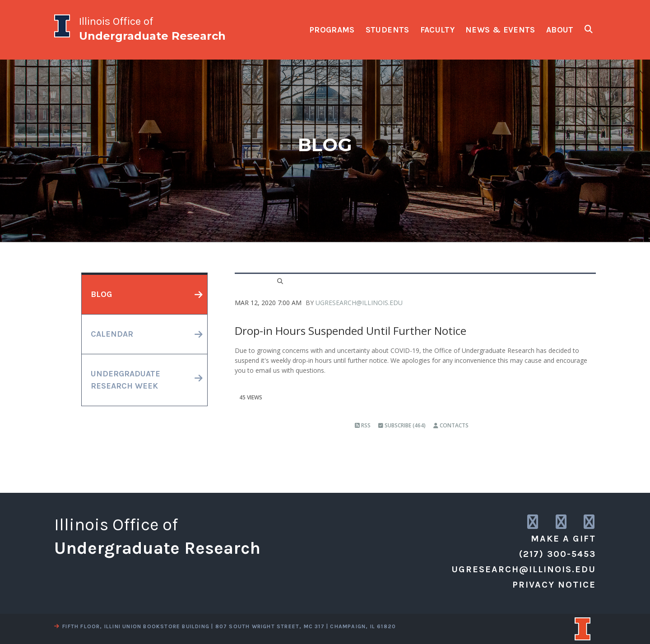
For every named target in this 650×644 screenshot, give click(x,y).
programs (332, 30)
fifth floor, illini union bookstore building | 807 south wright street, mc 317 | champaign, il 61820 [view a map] (225, 626)
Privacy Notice (554, 585)
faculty (438, 30)
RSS (363, 425)
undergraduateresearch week (125, 380)
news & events (500, 30)
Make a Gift (563, 539)
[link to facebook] (590, 522)
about (560, 30)
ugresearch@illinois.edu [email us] (524, 569)
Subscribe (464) (402, 425)
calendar (112, 334)
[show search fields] (589, 29)
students (388, 30)
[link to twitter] (562, 522)
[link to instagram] (533, 522)
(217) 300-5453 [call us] (557, 554)
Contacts (451, 425)
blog (101, 294)
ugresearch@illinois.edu (359, 303)
